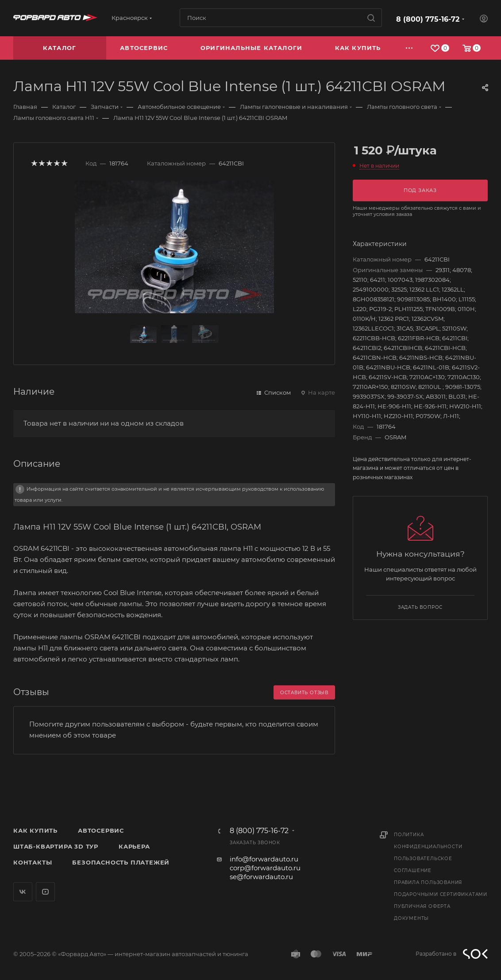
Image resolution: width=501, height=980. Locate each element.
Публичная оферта (422, 906)
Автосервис (101, 830)
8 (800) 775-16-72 (428, 19)
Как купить (35, 830)
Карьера (134, 846)
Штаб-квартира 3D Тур (56, 846)
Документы (411, 918)
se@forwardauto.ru (261, 877)
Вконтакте (23, 892)
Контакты (33, 862)
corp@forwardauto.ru (265, 868)
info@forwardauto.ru (264, 859)
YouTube (45, 892)
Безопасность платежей (121, 862)
